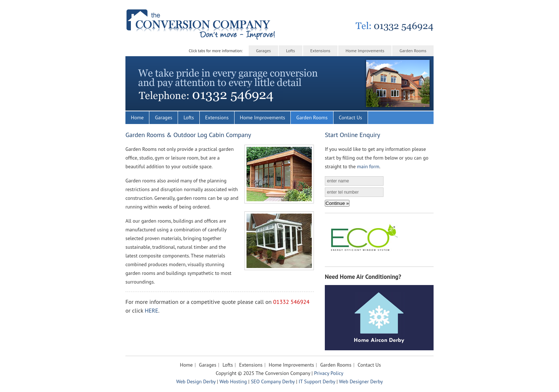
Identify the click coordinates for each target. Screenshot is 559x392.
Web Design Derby (196, 381)
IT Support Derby (317, 381)
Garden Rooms (413, 51)
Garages (263, 51)
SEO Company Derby (273, 381)
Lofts (291, 51)
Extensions (320, 51)
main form (368, 166)
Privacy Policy (329, 373)
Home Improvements (365, 51)
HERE (151, 310)
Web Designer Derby (361, 381)
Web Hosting (233, 381)
